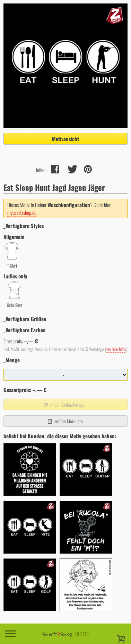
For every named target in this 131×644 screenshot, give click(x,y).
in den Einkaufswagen (65, 404)
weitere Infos (116, 349)
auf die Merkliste (65, 421)
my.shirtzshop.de (22, 212)
